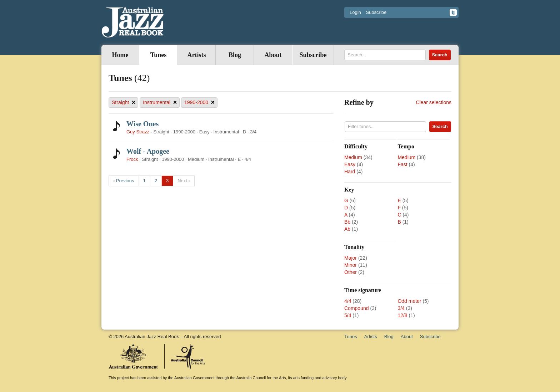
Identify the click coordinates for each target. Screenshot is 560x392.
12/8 (402, 315)
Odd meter (409, 301)
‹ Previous (124, 181)
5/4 (348, 315)
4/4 (348, 301)
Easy (350, 164)
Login (355, 12)
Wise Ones (142, 124)
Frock (132, 159)
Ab (347, 229)
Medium (353, 157)
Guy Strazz (138, 132)
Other (351, 272)
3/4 (401, 308)
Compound (357, 308)
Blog (235, 55)
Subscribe (376, 12)
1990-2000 (199, 103)
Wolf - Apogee (148, 151)
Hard (350, 172)
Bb (347, 222)
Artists (197, 55)
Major (351, 258)
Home (120, 55)
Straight (124, 103)
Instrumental (160, 103)
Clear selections (434, 102)
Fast (402, 164)
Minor (351, 265)
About (273, 55)
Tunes (158, 55)
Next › (184, 181)
